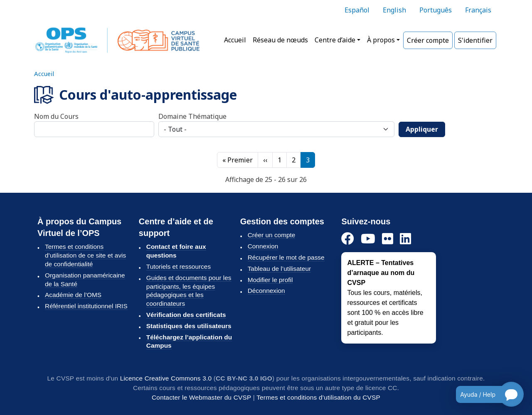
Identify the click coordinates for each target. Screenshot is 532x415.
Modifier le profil (270, 280)
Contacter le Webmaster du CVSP (201, 397)
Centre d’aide (335, 40)
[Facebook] (348, 239)
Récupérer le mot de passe (286, 257)
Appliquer (422, 129)
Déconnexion (266, 291)
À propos (381, 40)
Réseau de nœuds (280, 40)
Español (357, 10)
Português (436, 10)
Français (478, 10)
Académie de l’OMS (73, 295)
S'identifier (475, 40)
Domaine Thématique (192, 116)
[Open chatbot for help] (484, 394)
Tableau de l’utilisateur (279, 269)
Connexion (263, 246)
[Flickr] (388, 239)
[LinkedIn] (405, 239)
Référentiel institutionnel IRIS (86, 306)
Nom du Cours (56, 116)
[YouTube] (368, 239)
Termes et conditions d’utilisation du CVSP (318, 397)
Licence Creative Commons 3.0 (166, 378)
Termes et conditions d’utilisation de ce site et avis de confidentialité (85, 255)
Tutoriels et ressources (179, 266)
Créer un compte (272, 235)
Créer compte (428, 40)
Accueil (235, 40)
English (394, 10)
